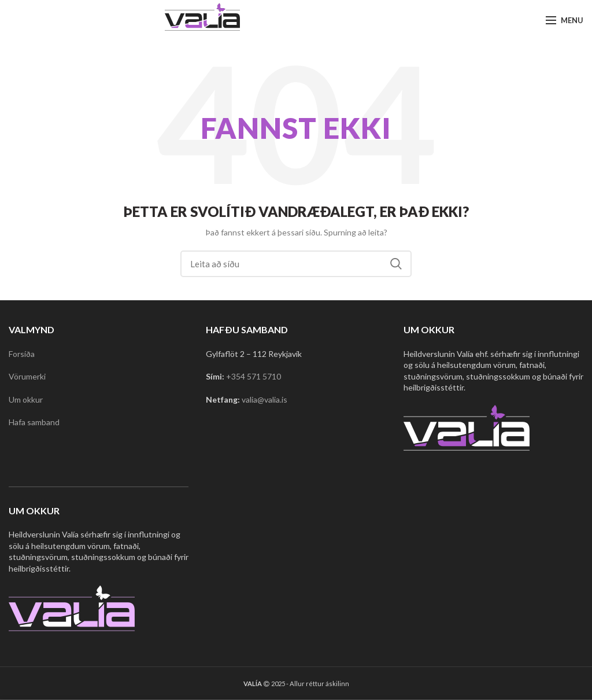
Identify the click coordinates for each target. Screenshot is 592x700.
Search (396, 264)
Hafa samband (34, 422)
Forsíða (22, 354)
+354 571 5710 (254, 376)
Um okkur (26, 399)
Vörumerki (27, 376)
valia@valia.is (264, 399)
